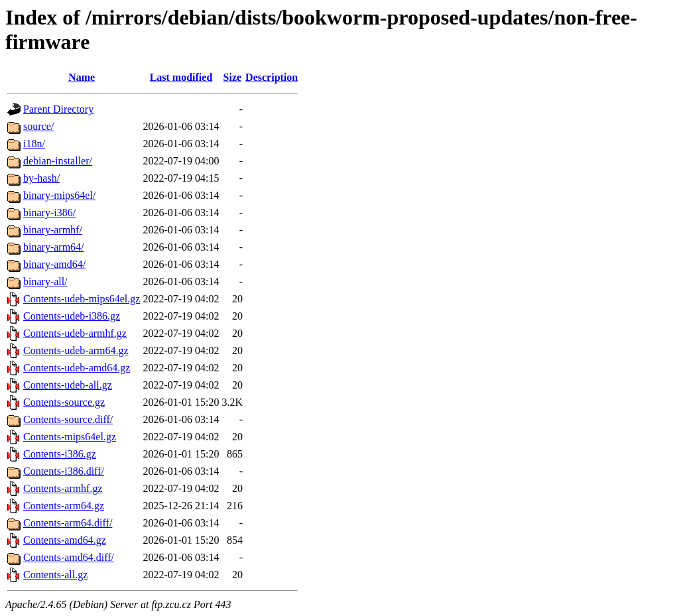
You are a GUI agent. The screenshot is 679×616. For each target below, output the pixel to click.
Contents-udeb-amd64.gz (77, 368)
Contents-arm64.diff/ (68, 523)
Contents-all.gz (55, 575)
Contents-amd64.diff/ (69, 557)
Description (272, 77)
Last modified (181, 77)
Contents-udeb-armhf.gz (75, 333)
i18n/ (34, 144)
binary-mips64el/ (59, 195)
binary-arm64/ (54, 247)
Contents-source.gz (64, 402)
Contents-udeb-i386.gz (72, 316)
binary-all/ (45, 281)
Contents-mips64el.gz (70, 437)
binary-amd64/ (54, 264)
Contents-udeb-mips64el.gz (82, 299)
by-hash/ (41, 178)
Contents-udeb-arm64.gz (76, 350)
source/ (38, 126)
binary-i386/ (49, 213)
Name (82, 77)
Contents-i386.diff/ (64, 471)
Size (233, 77)
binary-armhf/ (53, 230)
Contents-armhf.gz (63, 488)
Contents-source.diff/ (68, 419)
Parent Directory (58, 109)
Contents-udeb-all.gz (68, 385)
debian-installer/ (58, 161)
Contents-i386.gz (60, 454)
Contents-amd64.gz (65, 540)
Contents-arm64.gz (64, 506)
